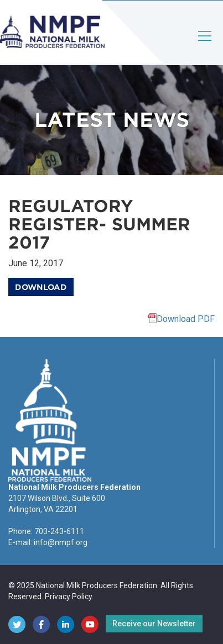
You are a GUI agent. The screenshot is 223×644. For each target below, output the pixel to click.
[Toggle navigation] (205, 45)
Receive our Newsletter (154, 624)
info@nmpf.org (61, 542)
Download (41, 287)
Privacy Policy (68, 597)
